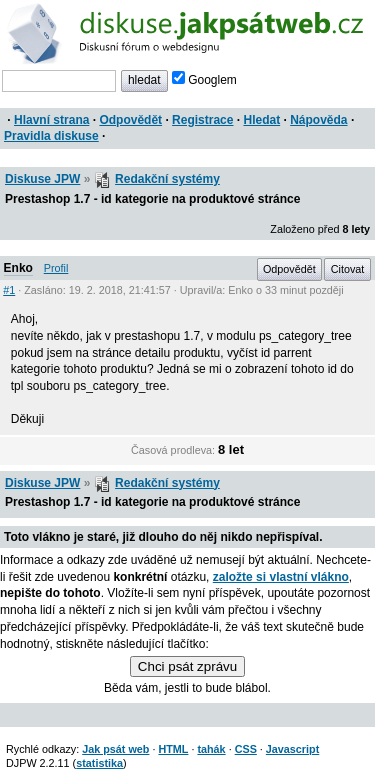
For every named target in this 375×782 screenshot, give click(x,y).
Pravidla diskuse (51, 136)
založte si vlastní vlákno (281, 577)
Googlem (204, 80)
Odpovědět (130, 120)
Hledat (261, 120)
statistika (99, 763)
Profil (56, 268)
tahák (211, 749)
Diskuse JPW (42, 179)
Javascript (292, 749)
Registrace (202, 120)
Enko (18, 268)
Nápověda (318, 120)
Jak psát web (115, 749)
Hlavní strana (51, 120)
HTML (173, 749)
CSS (246, 749)
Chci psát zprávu (187, 666)
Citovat (348, 269)
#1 (9, 290)
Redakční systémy (167, 179)
